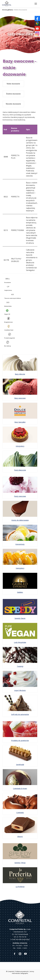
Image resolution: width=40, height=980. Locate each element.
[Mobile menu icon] (36, 4)
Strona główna (7, 10)
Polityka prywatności (22, 971)
